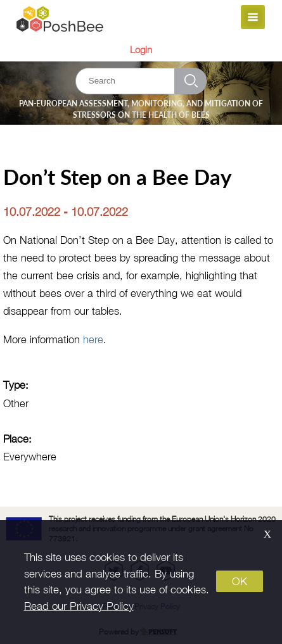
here (93, 339)
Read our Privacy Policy (79, 606)
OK (240, 581)
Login (141, 49)
